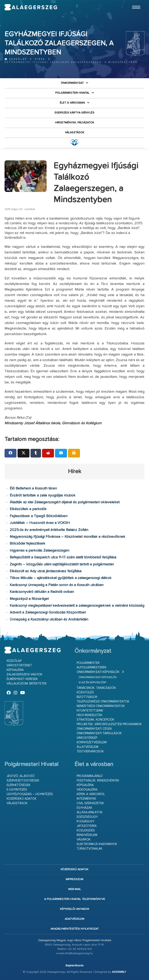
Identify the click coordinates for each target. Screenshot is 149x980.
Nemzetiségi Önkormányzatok (101, 706)
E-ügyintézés (17, 790)
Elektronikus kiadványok (97, 844)
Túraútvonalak (90, 849)
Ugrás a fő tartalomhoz (134, 2)
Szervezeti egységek (23, 781)
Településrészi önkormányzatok (103, 702)
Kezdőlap (16, 59)
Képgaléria (15, 670)
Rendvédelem (87, 835)
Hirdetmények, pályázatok (75, 123)
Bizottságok (87, 697)
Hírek (40, 59)
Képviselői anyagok (75, 909)
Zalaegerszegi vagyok (25, 674)
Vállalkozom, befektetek (27, 684)
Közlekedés (86, 830)
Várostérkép (87, 738)
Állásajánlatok (90, 812)
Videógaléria (87, 790)
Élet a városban (72, 103)
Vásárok (84, 840)
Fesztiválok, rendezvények (98, 781)
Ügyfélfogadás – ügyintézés (30, 794)
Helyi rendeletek (90, 715)
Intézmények (86, 799)
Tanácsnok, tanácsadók (96, 688)
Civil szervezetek (90, 803)
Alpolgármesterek (92, 667)
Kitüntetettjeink (90, 711)
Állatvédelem (87, 747)
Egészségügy (87, 817)
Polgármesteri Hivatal (72, 93)
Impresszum (74, 879)
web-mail (74, 889)
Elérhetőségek (19, 785)
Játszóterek (87, 826)
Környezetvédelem (92, 742)
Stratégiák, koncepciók (96, 720)
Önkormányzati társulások (99, 733)
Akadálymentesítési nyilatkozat (75, 929)
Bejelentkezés (75, 966)
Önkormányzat (72, 83)
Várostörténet (19, 665)
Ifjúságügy (86, 821)
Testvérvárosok (90, 751)
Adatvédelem (74, 919)
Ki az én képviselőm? (93, 683)
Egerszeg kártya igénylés (74, 113)
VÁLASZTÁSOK (75, 132)
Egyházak (84, 808)
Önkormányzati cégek (94, 729)
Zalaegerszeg (31, 7)
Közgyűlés (85, 692)
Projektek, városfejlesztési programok (109, 724)
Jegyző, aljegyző (21, 776)
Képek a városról (91, 794)
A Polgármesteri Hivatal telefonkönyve (75, 899)
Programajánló (90, 776)
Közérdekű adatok (22, 799)
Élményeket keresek (22, 679)
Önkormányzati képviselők (98, 672)
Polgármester (88, 663)
